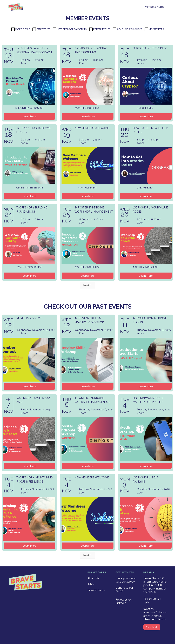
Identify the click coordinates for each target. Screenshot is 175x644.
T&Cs (91, 584)
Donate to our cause (124, 589)
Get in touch (152, 627)
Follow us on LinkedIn (124, 601)
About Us (93, 578)
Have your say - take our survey (126, 580)
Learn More (30, 117)
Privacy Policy (96, 590)
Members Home (154, 7)
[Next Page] (88, 285)
